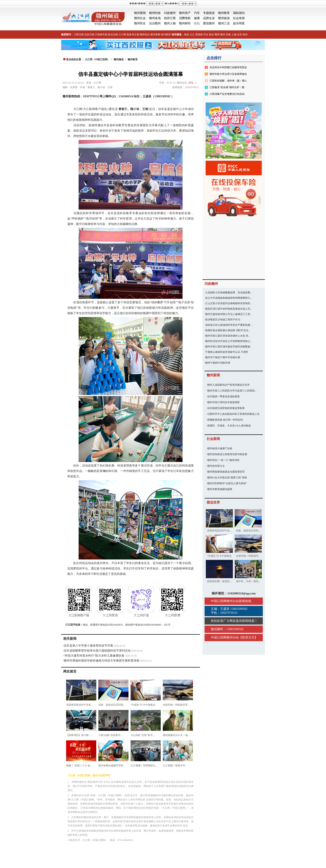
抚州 (245, 35)
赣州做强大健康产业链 (220, 448)
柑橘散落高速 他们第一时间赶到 (225, 420)
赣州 (223, 35)
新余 (211, 35)
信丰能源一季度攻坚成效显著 (224, 396)
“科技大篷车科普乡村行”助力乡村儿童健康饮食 (94, 656)
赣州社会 (140, 18)
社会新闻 (213, 439)
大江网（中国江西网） (97, 59)
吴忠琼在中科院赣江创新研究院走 (228, 67)
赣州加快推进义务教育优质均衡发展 (227, 454)
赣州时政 (155, 13)
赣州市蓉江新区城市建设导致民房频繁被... (229, 347)
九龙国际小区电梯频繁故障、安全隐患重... (229, 293)
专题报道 (209, 13)
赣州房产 (185, 13)
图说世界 (213, 502)
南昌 (186, 35)
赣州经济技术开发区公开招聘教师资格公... (229, 341)
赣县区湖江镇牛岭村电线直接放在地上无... (229, 309)
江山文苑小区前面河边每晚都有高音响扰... (229, 303)
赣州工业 (224, 23)
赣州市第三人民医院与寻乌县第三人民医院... (232, 391)
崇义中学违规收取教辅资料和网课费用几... (229, 298)
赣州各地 (155, 18)
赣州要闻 (140, 13)
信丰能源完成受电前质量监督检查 (226, 408)
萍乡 (206, 35)
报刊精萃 (166, 35)
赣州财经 (185, 23)
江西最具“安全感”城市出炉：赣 (227, 87)
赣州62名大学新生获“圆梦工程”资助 (227, 478)
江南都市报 (101, 35)
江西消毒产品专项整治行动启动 (227, 94)
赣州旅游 (224, 18)
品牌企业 (209, 18)
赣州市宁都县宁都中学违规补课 (223, 357)
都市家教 (155, 35)
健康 (197, 18)
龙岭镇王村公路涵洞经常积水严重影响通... (229, 325)
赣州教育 (224, 13)
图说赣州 (209, 23)
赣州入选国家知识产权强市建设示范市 (228, 385)
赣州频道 (119, 59)
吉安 (240, 35)
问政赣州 (170, 13)
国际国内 (239, 13)
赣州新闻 (213, 375)
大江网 (122, 35)
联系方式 (248, 637)
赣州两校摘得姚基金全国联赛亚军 (226, 472)
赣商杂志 (145, 35)
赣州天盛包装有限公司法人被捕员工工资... (229, 314)
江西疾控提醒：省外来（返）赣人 (228, 81)
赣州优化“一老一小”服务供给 (223, 460)
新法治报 (113, 35)
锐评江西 (170, 18)
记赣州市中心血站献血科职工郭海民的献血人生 (233, 414)
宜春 (228, 35)
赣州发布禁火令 (216, 466)
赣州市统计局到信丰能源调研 (224, 402)
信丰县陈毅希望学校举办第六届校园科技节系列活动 (97, 651)
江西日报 (79, 35)
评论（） (194, 83)
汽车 (197, 13)
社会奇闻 (239, 18)
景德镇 (199, 35)
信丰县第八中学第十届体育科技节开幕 (88, 646)
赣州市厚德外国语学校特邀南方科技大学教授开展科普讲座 (101, 661)
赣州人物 (170, 23)
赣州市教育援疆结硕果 (220, 489)
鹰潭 (217, 35)
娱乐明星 (239, 23)
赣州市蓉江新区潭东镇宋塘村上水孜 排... (228, 336)
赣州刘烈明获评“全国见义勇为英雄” (227, 483)
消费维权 (185, 18)
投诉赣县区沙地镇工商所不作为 (223, 320)
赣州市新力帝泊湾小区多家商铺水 (228, 74)
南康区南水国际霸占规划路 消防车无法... (228, 330)
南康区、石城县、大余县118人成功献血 (229, 426)
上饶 (234, 35)
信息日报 (89, 35)
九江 (192, 35)
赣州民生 (140, 23)
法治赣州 (155, 23)
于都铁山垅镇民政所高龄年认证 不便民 (227, 352)
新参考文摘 (133, 35)
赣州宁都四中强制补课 (218, 363)
